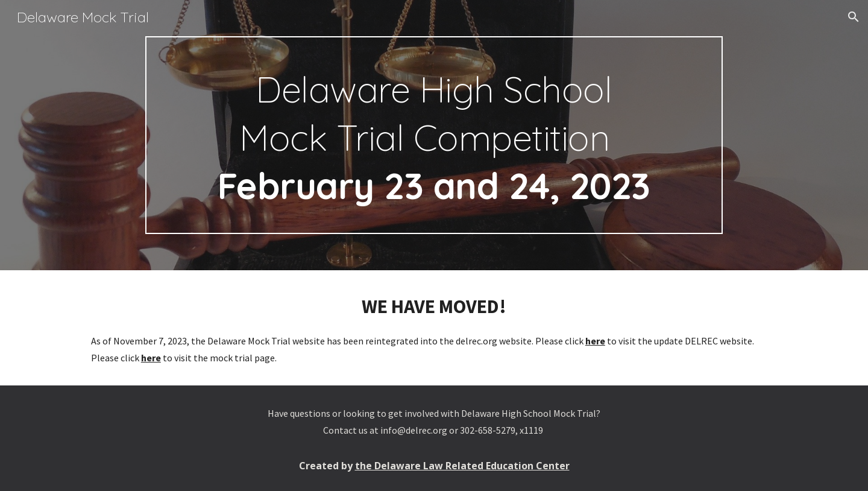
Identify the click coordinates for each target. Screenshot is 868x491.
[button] (854, 17)
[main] (434, 135)
